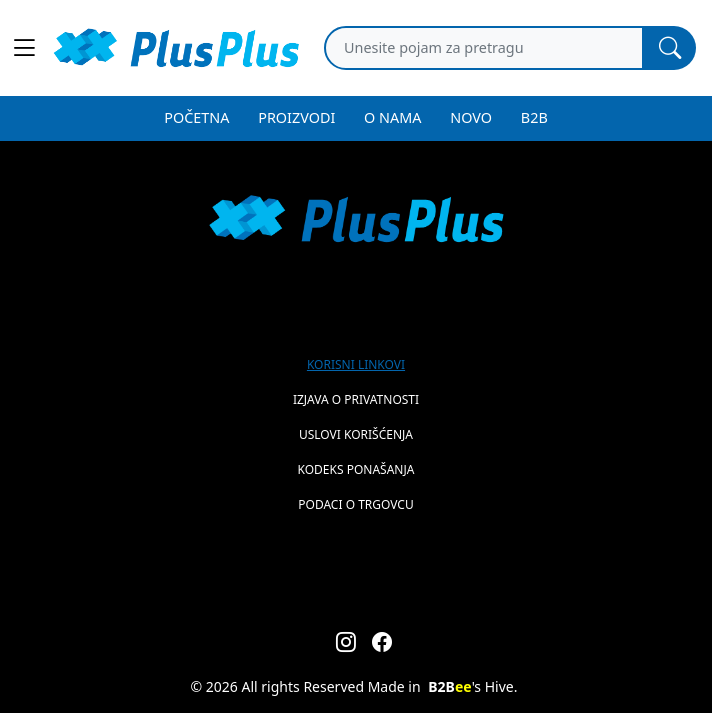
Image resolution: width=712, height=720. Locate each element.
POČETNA (196, 117)
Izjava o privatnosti (356, 399)
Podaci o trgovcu (355, 504)
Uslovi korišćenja (356, 434)
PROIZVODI (296, 117)
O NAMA (392, 117)
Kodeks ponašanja (356, 469)
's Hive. (472, 686)
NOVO (471, 117)
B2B (534, 117)
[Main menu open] (24, 48)
